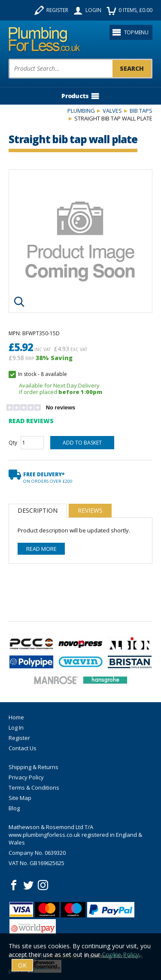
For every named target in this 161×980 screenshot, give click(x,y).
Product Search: (9, 59)
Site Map (20, 798)
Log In (16, 727)
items (129, 10)
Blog (14, 808)
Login (87, 10)
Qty (13, 443)
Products (80, 96)
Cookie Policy (120, 954)
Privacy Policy (26, 777)
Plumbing (81, 111)
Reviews (90, 510)
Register (51, 10)
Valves (112, 111)
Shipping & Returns (33, 767)
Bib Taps (141, 111)
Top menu (130, 32)
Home (16, 717)
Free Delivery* (48, 477)
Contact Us (23, 748)
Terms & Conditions (34, 788)
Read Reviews (31, 421)
